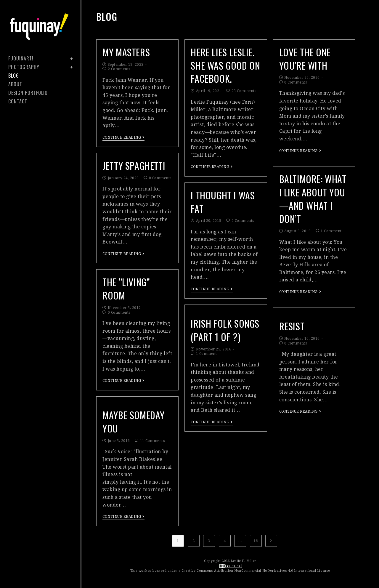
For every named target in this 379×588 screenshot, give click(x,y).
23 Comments (244, 91)
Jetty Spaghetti (134, 165)
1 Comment (331, 231)
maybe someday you (134, 422)
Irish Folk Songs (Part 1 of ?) (225, 330)
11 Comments (152, 441)
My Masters (126, 52)
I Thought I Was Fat (223, 202)
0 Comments (296, 82)
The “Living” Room (126, 289)
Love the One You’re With (305, 59)
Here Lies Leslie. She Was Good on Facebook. (225, 65)
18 (256, 541)
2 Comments (119, 69)
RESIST (292, 326)
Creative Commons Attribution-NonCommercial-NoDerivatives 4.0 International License (256, 571)
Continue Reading (123, 137)
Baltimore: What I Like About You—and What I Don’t (313, 199)
